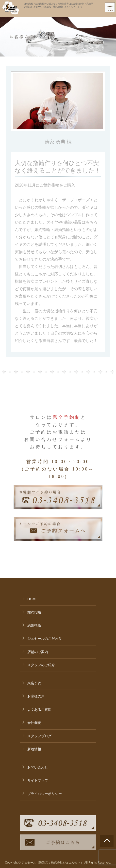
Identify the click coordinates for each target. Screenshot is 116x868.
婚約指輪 (34, 612)
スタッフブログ (39, 736)
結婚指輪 (34, 625)
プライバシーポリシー (45, 794)
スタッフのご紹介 (41, 665)
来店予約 (34, 683)
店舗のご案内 (38, 652)
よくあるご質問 (39, 710)
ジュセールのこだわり (45, 639)
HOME (33, 599)
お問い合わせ (38, 767)
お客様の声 (36, 696)
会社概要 (34, 723)
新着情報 (34, 749)
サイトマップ (38, 780)
